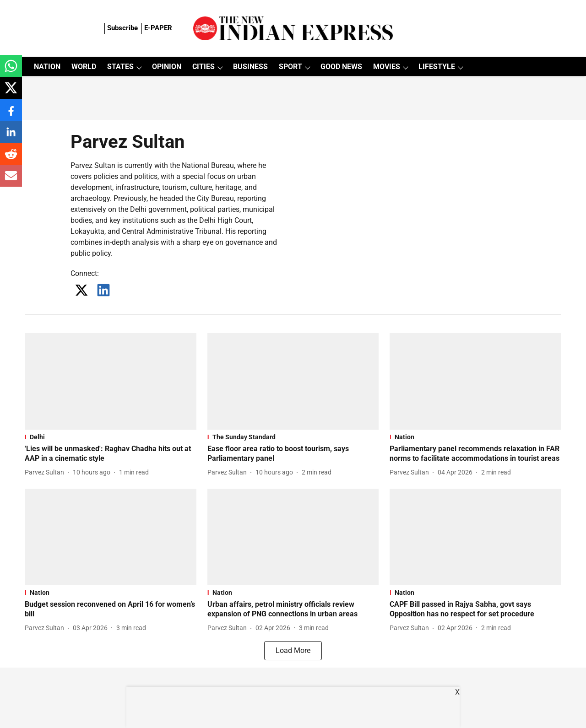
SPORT (290, 67)
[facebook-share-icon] (11, 115)
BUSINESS (250, 67)
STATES (120, 67)
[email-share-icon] (11, 181)
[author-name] (46, 472)
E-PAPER (158, 28)
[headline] (111, 454)
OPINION (167, 67)
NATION (47, 67)
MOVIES (387, 67)
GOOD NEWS (341, 67)
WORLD (84, 67)
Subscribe (122, 28)
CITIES (203, 67)
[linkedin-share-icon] (11, 137)
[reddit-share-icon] (11, 159)
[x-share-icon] (11, 93)
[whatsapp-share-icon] (11, 71)
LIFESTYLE (437, 67)
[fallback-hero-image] (111, 381)
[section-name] (111, 437)
